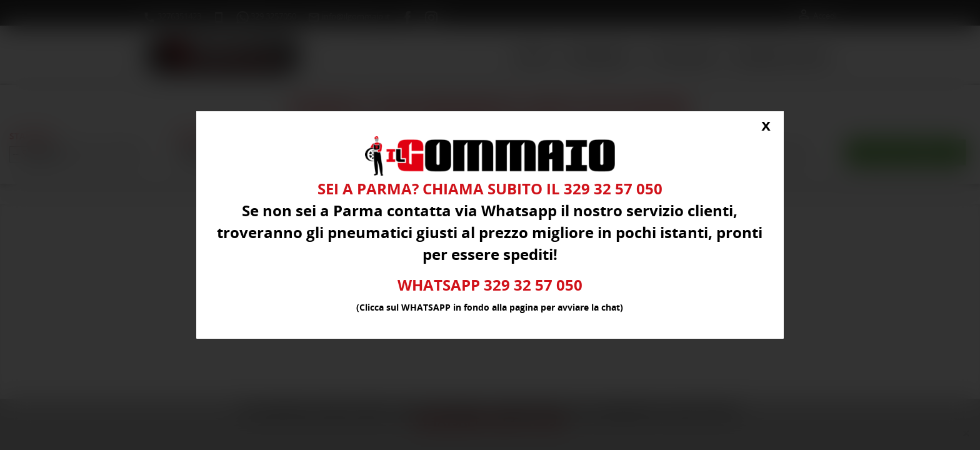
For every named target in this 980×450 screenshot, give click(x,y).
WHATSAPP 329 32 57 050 (490, 286)
